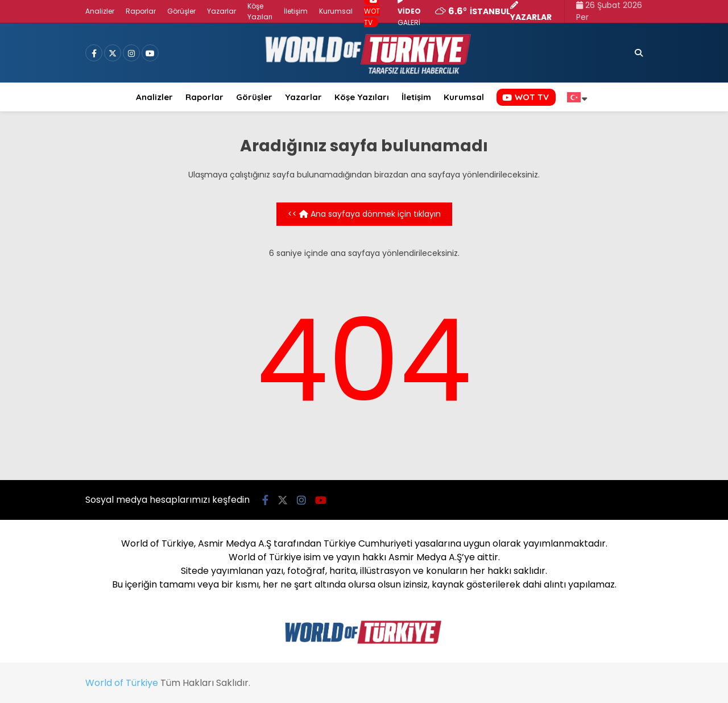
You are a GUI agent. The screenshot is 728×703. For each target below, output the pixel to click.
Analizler (100, 11)
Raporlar (141, 11)
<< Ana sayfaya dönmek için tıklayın (364, 214)
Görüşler (181, 11)
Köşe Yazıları (362, 97)
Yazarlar (222, 11)
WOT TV (526, 97)
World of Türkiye (122, 683)
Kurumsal (336, 11)
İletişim (296, 11)
